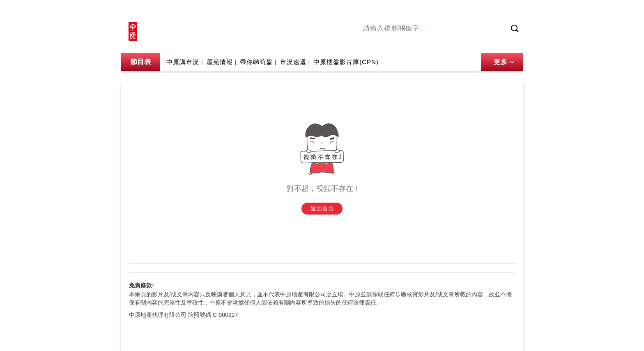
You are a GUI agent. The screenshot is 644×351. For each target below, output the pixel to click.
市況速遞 (293, 62)
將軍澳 (425, 42)
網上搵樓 (479, 11)
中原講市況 (455, 42)
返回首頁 (322, 208)
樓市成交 (512, 11)
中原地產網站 (441, 11)
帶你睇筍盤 (256, 62)
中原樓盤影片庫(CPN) (346, 62)
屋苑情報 (220, 62)
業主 (483, 42)
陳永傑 (400, 42)
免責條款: (141, 285)
